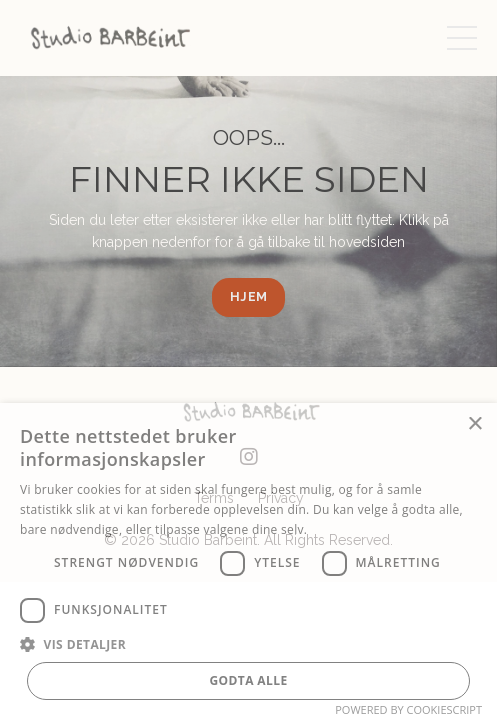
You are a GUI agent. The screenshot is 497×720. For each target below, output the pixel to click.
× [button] (474, 424)
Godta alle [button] (248, 680)
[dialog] (248, 561)
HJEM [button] (248, 296)
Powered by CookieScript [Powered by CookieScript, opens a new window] (408, 709)
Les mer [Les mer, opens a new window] (334, 529)
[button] (248, 644)
